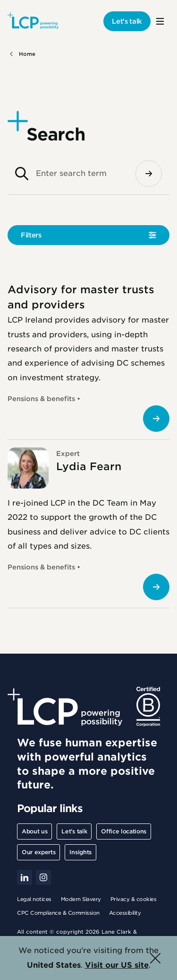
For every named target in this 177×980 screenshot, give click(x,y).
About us (34, 831)
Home (27, 54)
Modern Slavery (81, 899)
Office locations (124, 831)
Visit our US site (117, 965)
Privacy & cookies (134, 899)
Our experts (38, 852)
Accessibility (125, 913)
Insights (80, 852)
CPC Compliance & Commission (58, 913)
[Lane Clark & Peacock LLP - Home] (33, 21)
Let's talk (127, 21)
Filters (31, 235)
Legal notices (34, 899)
